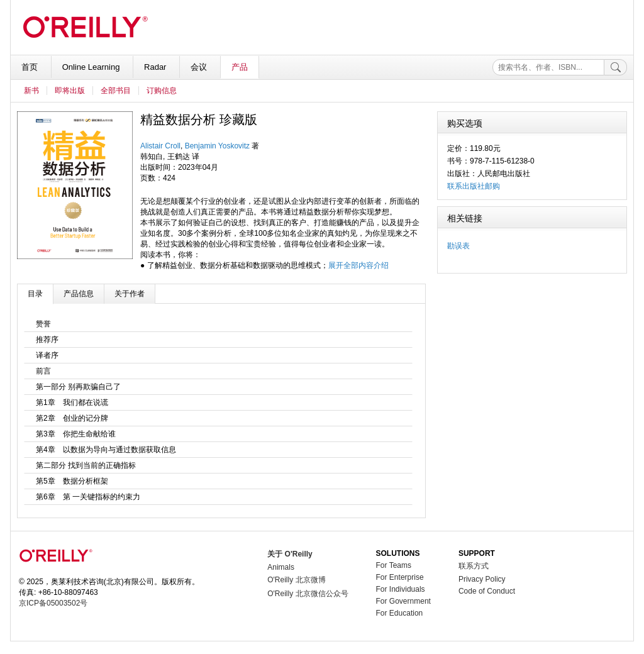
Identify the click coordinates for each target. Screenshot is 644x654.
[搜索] (616, 67)
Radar (156, 67)
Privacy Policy (482, 579)
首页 (31, 67)
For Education (400, 613)
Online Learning (92, 67)
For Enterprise (400, 577)
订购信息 (162, 91)
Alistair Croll (160, 146)
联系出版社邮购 (474, 186)
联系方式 (474, 566)
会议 (200, 67)
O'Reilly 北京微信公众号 (308, 594)
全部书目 (116, 91)
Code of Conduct (487, 591)
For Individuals (401, 589)
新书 (31, 91)
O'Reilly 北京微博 (296, 580)
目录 (35, 294)
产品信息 (79, 294)
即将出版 (70, 91)
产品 (240, 67)
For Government (403, 601)
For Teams (394, 565)
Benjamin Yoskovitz (217, 146)
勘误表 (458, 246)
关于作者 (130, 294)
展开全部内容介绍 (358, 265)
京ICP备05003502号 (53, 603)
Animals (281, 567)
